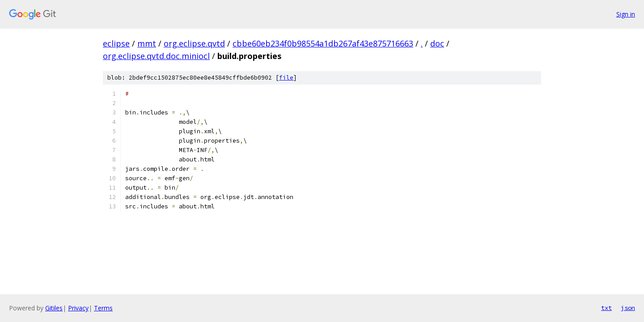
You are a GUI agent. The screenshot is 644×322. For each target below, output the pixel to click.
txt (606, 308)
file (286, 78)
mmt (147, 43)
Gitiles (54, 308)
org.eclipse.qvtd (194, 43)
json (628, 308)
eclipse (116, 43)
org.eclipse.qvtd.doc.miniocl (156, 56)
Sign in (626, 14)
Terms (103, 308)
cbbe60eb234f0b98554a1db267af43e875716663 (323, 43)
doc (437, 43)
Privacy (78, 308)
